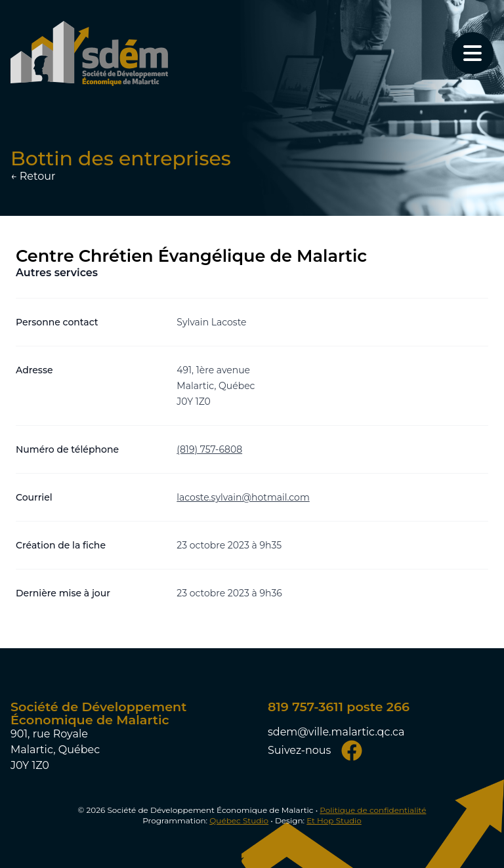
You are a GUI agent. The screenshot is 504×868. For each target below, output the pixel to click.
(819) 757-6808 (209, 449)
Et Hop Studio (334, 820)
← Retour (33, 176)
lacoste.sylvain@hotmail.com (243, 497)
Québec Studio (239, 820)
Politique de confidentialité (373, 810)
